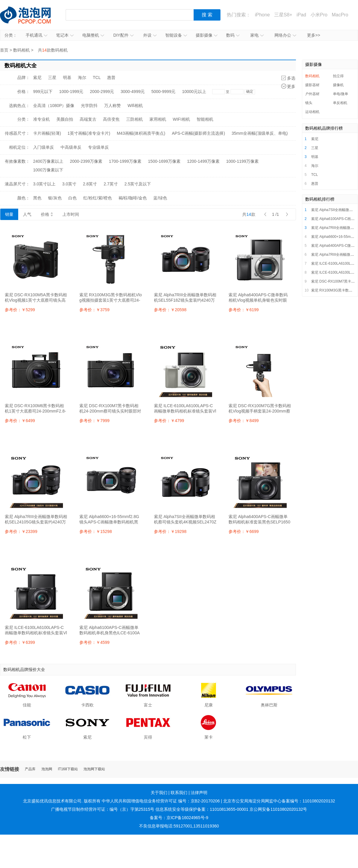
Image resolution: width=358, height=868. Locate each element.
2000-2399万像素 (86, 161)
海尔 (82, 77)
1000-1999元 (71, 92)
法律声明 (199, 793)
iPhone (262, 15)
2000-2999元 (102, 92)
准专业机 (41, 119)
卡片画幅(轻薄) (47, 133)
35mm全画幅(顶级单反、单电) (260, 133)
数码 (233, 35)
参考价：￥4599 (94, 642)
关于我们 (159, 793)
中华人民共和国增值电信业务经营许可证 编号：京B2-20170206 (161, 801)
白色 (72, 198)
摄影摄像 (207, 35)
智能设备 (176, 35)
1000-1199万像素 (242, 161)
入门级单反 (44, 147)
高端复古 (88, 119)
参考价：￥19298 (170, 531)
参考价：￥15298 (96, 531)
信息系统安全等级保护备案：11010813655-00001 (202, 809)
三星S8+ (283, 15)
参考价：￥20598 (170, 310)
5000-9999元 (163, 92)
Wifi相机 (135, 106)
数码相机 (21, 50)
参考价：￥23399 (21, 531)
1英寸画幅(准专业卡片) (89, 133)
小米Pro (319, 15)
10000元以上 (194, 92)
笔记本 (65, 35)
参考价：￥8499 (244, 421)
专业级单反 (98, 147)
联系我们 (179, 793)
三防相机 (135, 119)
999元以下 (43, 92)
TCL (97, 77)
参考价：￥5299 (20, 310)
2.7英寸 (111, 184)
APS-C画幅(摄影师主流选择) (198, 133)
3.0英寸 (69, 184)
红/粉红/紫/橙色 (98, 198)
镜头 (309, 103)
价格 (47, 214)
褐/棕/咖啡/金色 (133, 198)
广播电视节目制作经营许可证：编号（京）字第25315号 (103, 809)
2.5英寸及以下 (138, 184)
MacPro (340, 15)
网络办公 (285, 35)
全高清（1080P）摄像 (54, 106)
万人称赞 (112, 106)
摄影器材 (312, 85)
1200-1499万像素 (203, 161)
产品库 (30, 769)
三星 (52, 77)
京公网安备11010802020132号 (278, 809)
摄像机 (338, 85)
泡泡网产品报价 (31, 15)
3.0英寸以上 (44, 184)
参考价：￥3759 (94, 310)
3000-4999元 (133, 92)
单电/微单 (341, 94)
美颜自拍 (65, 119)
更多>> (314, 35)
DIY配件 (124, 35)
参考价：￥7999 (94, 421)
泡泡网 (47, 769)
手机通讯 (37, 35)
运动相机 (312, 112)
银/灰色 (55, 198)
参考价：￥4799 (169, 421)
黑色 (37, 198)
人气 (27, 214)
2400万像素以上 (48, 161)
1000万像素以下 (48, 170)
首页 (4, 50)
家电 (257, 35)
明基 (67, 77)
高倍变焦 (111, 119)
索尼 (37, 77)
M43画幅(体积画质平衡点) (141, 133)
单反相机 (340, 103)
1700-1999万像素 (125, 161)
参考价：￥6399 (20, 642)
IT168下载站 (68, 769)
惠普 (111, 77)
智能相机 (205, 119)
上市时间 (71, 214)
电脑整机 (93, 35)
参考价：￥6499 (20, 421)
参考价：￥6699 (244, 531)
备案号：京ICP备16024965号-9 (179, 818)
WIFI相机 (181, 119)
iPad (301, 15)
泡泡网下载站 (94, 769)
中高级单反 (71, 147)
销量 (9, 214)
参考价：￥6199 (244, 310)
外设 (150, 35)
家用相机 (158, 119)
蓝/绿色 (160, 198)
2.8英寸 (90, 184)
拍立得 (338, 76)
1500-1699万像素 (164, 161)
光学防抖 (89, 106)
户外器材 (312, 94)
